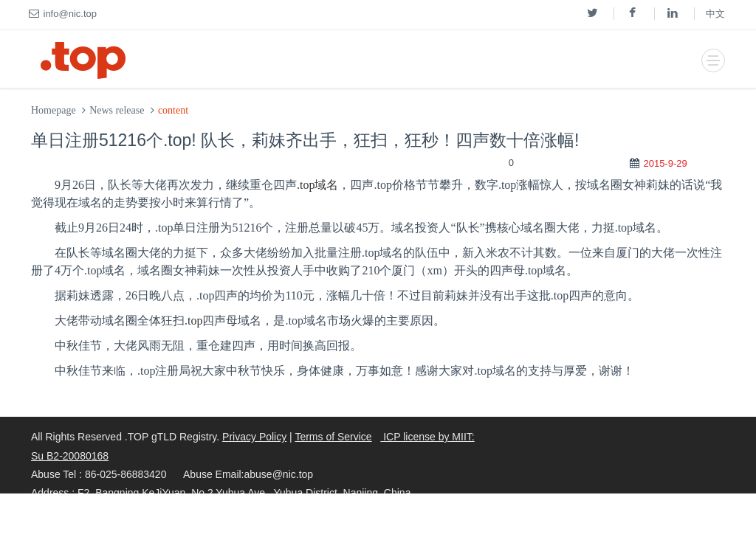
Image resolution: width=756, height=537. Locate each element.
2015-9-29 (665, 163)
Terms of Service (333, 437)
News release (117, 110)
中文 (715, 14)
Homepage (54, 110)
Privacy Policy (254, 437)
